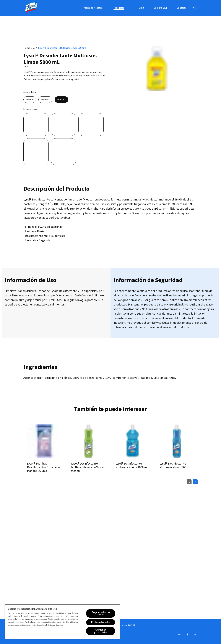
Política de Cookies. (54, 625)
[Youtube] (179, 635)
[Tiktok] (195, 635)
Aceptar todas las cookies (101, 613)
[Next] (195, 482)
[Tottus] (63, 152)
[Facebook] (187, 635)
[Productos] (119, 8)
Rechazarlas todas (101, 622)
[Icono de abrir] (195, 8)
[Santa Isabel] (91, 125)
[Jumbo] (63, 125)
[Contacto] (182, 8)
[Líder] (36, 125)
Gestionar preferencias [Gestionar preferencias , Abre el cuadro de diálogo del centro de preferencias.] (101, 631)
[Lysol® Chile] (31, 8)
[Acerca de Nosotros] (94, 8)
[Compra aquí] (160, 8)
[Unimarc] (36, 152)
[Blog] (141, 8)
